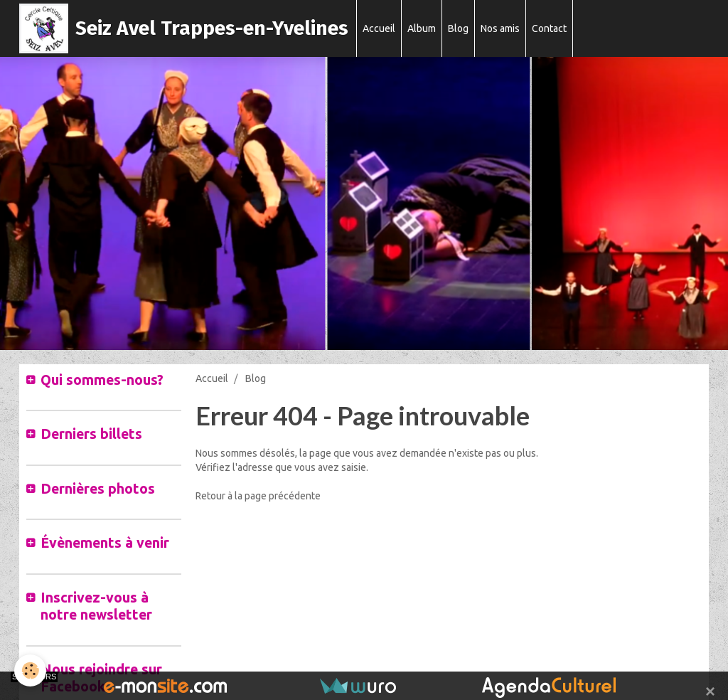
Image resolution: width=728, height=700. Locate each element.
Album (422, 28)
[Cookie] (30, 670)
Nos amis (500, 28)
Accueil (379, 28)
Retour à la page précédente (258, 496)
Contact (549, 28)
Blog (458, 28)
